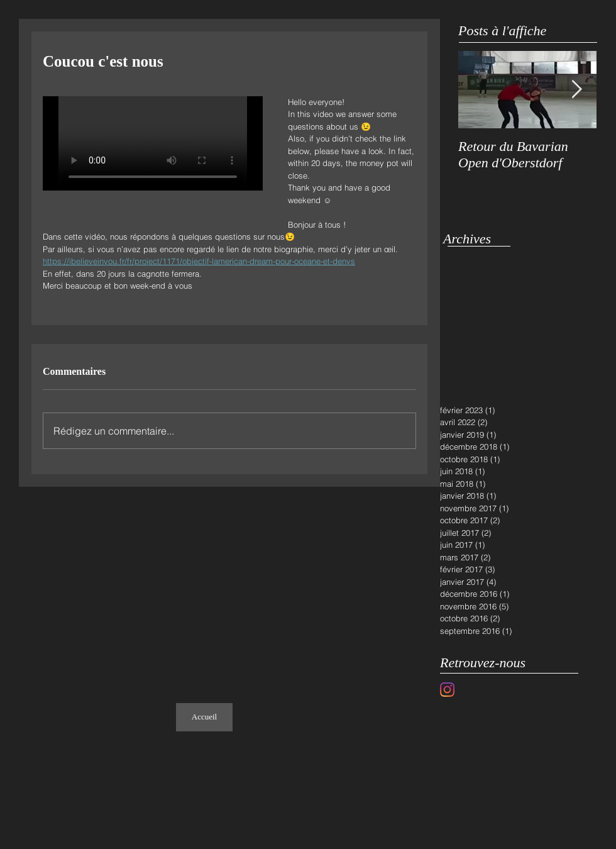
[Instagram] (447, 690)
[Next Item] (576, 90)
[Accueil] (204, 717)
